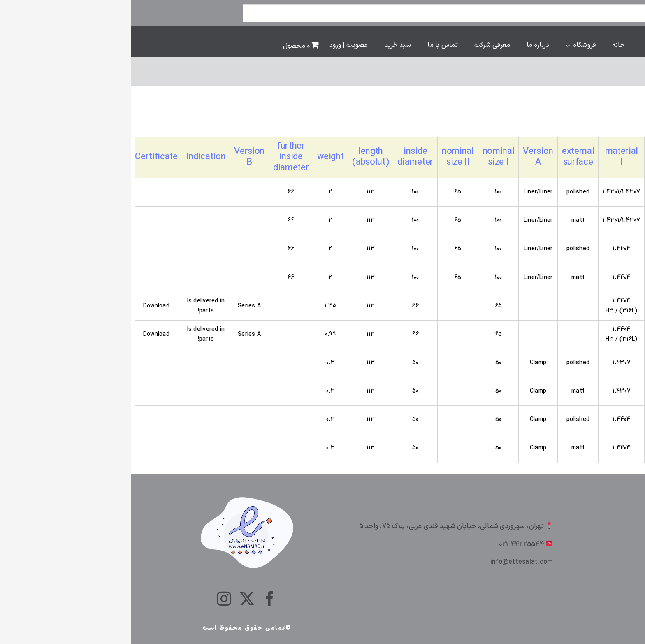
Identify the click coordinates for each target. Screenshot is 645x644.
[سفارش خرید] (577, 120)
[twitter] (116, 599)
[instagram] (93, 599)
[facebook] (138, 599)
